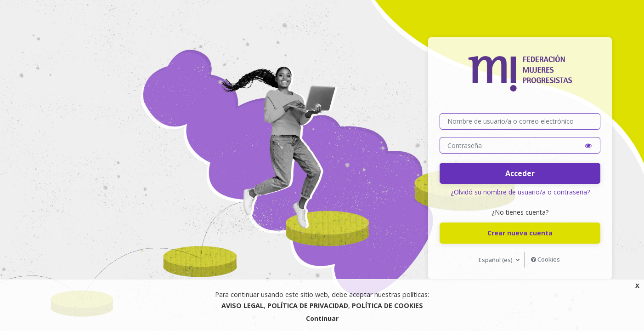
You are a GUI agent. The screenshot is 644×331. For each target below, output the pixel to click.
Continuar (322, 318)
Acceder (520, 173)
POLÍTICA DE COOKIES (387, 305)
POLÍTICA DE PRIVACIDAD (308, 305)
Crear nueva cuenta (520, 233)
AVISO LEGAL (243, 305)
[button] (588, 146)
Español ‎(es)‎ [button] (496, 260)
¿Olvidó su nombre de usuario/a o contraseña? (520, 192)
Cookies (545, 259)
